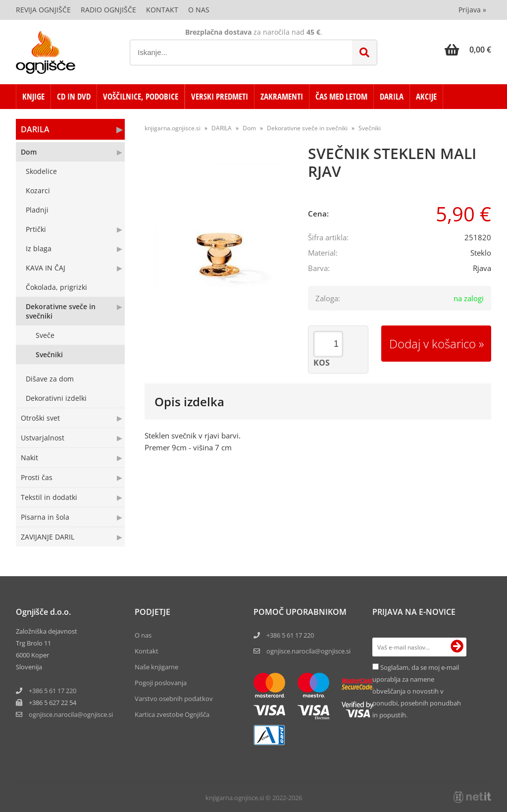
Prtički (36, 229)
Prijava (472, 10)
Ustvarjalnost (43, 438)
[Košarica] (468, 50)
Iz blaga (39, 248)
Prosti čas (37, 477)
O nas (199, 10)
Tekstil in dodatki (49, 497)
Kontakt (162, 10)
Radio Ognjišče (108, 10)
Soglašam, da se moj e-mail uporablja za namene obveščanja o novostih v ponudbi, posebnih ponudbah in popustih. (417, 691)
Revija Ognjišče (43, 10)
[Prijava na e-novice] (457, 647)
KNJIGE (33, 96)
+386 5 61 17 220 (52, 691)
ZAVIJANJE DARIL (48, 537)
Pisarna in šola (45, 517)
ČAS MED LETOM (341, 96)
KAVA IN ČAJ (46, 268)
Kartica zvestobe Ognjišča (172, 714)
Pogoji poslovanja (161, 683)
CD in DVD (74, 96)
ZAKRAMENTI (282, 96)
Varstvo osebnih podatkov (174, 699)
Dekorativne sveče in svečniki (61, 311)
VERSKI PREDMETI (220, 96)
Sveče (45, 335)
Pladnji (37, 210)
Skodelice (41, 171)
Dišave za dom (50, 379)
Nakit (29, 458)
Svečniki (49, 354)
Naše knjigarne (156, 667)
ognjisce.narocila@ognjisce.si (308, 651)
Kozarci (38, 190)
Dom (29, 152)
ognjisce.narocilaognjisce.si (71, 714)
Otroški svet (40, 418)
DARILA (392, 96)
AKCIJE (426, 96)
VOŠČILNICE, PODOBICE (141, 96)
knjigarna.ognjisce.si (173, 128)
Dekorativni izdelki (56, 398)
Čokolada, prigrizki (56, 287)
